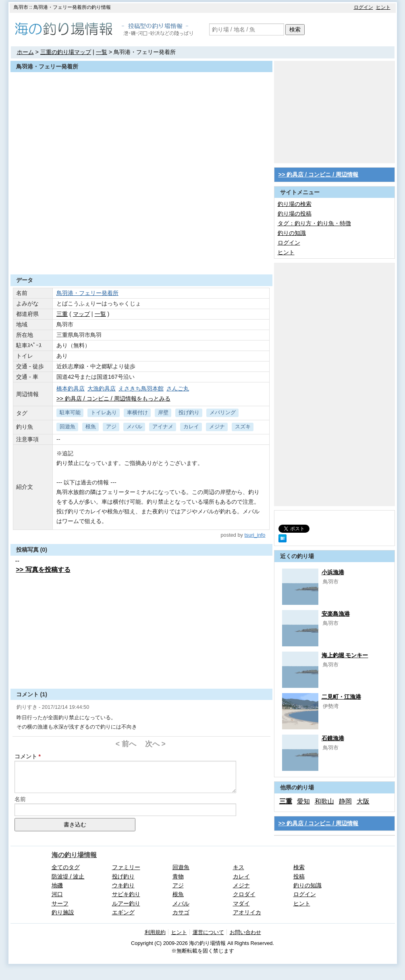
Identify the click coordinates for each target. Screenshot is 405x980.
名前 (20, 799)
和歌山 (324, 801)
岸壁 (163, 412)
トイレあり (104, 412)
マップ (81, 314)
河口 (57, 894)
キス (239, 867)
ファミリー (126, 867)
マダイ (241, 903)
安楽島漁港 (336, 614)
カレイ (191, 427)
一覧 (102, 52)
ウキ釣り (123, 885)
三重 (62, 314)
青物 (178, 876)
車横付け (137, 412)
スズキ (243, 427)
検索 (295, 29)
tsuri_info (255, 535)
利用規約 (155, 932)
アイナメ (163, 427)
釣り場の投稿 (295, 214)
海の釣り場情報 (74, 855)
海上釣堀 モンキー (345, 655)
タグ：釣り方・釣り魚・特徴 (314, 223)
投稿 (299, 876)
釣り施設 (63, 912)
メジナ (217, 427)
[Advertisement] (141, 255)
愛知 (303, 801)
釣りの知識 (292, 233)
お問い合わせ (245, 932)
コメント (26, 756)
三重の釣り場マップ (66, 52)
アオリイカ (247, 912)
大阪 (363, 801)
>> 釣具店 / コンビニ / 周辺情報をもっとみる (113, 399)
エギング (123, 912)
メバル (134, 427)
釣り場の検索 (295, 204)
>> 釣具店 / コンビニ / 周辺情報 (319, 174)
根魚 (91, 427)
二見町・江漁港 (341, 697)
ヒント (383, 7)
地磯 (57, 885)
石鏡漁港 (333, 738)
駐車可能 (70, 412)
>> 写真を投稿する (43, 570)
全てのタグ (66, 867)
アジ (111, 427)
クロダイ (244, 894)
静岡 (345, 801)
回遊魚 (67, 427)
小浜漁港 (333, 572)
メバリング (223, 412)
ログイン (363, 7)
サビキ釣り (126, 894)
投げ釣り (189, 412)
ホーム (25, 52)
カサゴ (181, 912)
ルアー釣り (126, 903)
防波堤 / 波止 (68, 876)
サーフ (60, 903)
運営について (208, 932)
